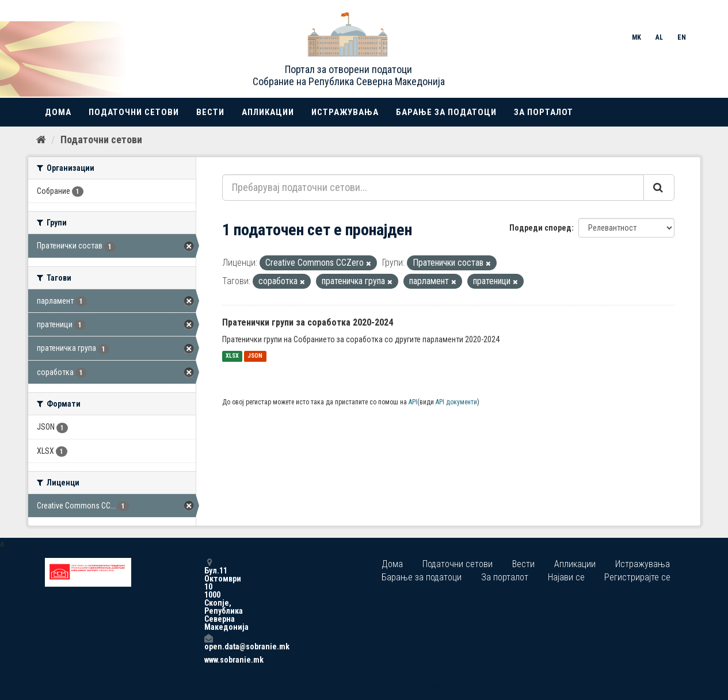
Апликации (268, 112)
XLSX (232, 356)
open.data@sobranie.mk (208, 642)
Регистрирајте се (637, 577)
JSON (255, 356)
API (413, 402)
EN (682, 37)
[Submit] (659, 188)
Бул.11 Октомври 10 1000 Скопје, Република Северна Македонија (208, 594)
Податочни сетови (134, 112)
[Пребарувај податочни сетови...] (433, 188)
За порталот (544, 112)
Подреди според (540, 228)
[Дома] (41, 140)
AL (659, 37)
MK (636, 37)
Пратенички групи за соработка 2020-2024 (308, 322)
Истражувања (345, 112)
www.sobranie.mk (208, 660)
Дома (58, 112)
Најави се (566, 577)
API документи (456, 402)
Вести (210, 112)
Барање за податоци (446, 112)
